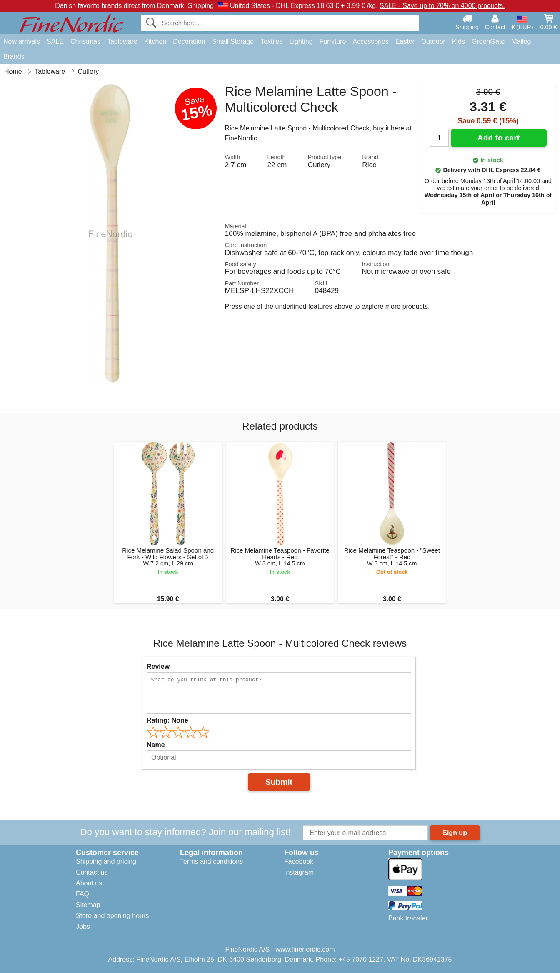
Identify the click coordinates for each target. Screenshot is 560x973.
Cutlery (319, 165)
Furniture (333, 41)
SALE (55, 41)
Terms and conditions (211, 862)
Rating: (167, 720)
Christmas (85, 41)
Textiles (271, 41)
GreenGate (488, 41)
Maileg (521, 41)
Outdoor (433, 41)
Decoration (189, 41)
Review (158, 667)
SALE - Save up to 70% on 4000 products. (442, 6)
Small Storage (233, 41)
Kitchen (155, 41)
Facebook (299, 862)
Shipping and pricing (106, 862)
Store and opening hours (112, 916)
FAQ (82, 894)
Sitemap (88, 905)
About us (89, 883)
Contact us (92, 872)
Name (156, 745)
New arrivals (22, 41)
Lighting (301, 41)
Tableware (122, 41)
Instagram (299, 872)
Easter (405, 41)
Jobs (83, 927)
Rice (369, 165)
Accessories (371, 41)
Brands (14, 56)
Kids (459, 41)
